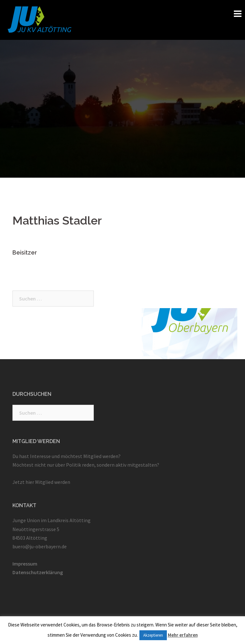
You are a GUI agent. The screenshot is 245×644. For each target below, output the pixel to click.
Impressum (25, 564)
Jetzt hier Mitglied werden (41, 482)
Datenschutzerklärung (38, 572)
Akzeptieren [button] (153, 635)
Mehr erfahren (183, 635)
